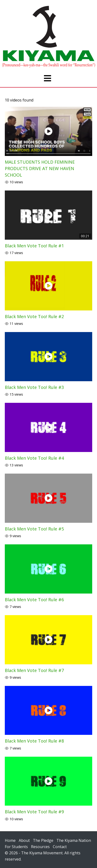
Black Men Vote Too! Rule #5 (34, 529)
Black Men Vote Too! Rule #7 (34, 670)
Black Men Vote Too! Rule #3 (34, 387)
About (24, 840)
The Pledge (43, 840)
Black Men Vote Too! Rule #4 (34, 458)
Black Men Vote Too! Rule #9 (34, 812)
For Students (16, 847)
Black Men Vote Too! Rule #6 (34, 600)
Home (10, 840)
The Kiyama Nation (74, 840)
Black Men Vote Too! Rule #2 (34, 316)
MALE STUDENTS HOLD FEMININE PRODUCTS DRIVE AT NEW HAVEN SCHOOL (40, 168)
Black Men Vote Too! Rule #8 (34, 741)
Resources (40, 847)
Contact (60, 847)
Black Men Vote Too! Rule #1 (34, 246)
